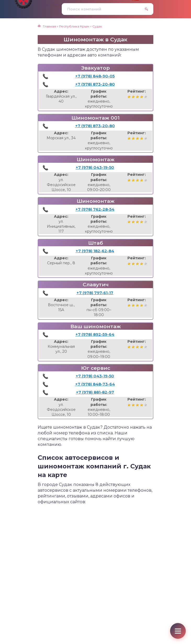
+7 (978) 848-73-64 (95, 384)
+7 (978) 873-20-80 (95, 84)
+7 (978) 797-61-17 (95, 293)
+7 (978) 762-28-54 (95, 209)
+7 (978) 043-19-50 (95, 167)
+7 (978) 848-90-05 (95, 76)
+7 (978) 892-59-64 (95, 334)
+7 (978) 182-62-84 (95, 251)
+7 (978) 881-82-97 (95, 392)
